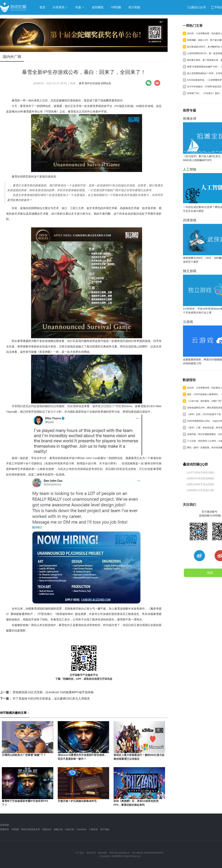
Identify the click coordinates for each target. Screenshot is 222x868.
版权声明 (91, 853)
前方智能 (105, 829)
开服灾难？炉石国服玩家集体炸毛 (77, 801)
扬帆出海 (58, 829)
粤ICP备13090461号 (119, 853)
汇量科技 (93, 829)
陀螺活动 (47, 829)
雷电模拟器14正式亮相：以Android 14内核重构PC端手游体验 (47, 692)
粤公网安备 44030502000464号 (148, 853)
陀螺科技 (4, 829)
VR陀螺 (15, 829)
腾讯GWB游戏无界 (31, 829)
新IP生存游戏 (92, 83)
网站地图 (102, 853)
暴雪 (81, 83)
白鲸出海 (70, 829)
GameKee (81, 829)
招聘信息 (106, 83)
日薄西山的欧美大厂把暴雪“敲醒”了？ (24, 755)
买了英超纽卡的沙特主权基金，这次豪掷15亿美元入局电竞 (45, 699)
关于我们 (80, 853)
